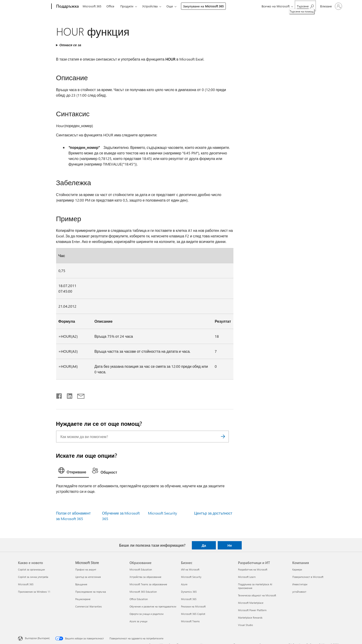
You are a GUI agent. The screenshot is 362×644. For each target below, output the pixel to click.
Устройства (150, 6)
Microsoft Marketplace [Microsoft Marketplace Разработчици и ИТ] (251, 603)
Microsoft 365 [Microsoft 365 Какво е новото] (26, 584)
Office (110, 6)
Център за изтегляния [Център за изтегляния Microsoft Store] (88, 577)
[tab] (74, 472)
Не (230, 545)
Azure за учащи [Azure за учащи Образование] (138, 621)
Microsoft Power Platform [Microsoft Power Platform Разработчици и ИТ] (252, 610)
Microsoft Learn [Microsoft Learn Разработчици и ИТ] (247, 577)
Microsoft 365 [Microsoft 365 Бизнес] (189, 599)
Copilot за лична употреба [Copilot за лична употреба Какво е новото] (33, 577)
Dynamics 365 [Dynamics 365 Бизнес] (189, 592)
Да (204, 545)
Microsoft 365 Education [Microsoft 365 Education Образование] (143, 592)
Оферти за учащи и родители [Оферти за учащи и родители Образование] (146, 614)
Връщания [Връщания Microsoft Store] (81, 584)
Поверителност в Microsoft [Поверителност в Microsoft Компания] (308, 577)
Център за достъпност (213, 513)
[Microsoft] (34, 6)
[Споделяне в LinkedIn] (68, 395)
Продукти (127, 6)
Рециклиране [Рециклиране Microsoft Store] (83, 599)
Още (170, 6)
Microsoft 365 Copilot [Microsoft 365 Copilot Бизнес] (193, 614)
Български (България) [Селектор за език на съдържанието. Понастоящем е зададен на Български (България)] (37, 638)
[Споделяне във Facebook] (59, 395)
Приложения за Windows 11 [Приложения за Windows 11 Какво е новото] (34, 592)
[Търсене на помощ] (305, 6)
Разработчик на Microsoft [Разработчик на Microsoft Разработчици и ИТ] (253, 569)
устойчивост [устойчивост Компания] (299, 592)
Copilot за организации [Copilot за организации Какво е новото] (31, 569)
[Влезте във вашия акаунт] (330, 6)
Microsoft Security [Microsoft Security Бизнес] (191, 577)
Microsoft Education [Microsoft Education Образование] (141, 569)
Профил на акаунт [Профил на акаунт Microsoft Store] (86, 569)
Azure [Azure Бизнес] (184, 584)
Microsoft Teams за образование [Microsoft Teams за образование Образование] (148, 584)
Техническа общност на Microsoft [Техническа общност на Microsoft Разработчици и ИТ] (257, 595)
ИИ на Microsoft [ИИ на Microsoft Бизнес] (190, 569)
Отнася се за (70, 45)
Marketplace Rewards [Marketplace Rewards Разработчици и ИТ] (250, 618)
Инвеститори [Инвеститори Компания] (300, 584)
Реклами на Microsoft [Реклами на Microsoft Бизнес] (193, 606)
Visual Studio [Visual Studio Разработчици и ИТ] (245, 625)
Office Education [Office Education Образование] (139, 599)
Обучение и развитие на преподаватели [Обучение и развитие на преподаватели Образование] (153, 606)
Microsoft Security (163, 513)
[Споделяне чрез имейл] (79, 395)
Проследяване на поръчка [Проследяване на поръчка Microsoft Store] (91, 592)
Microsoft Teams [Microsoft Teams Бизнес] (190, 621)
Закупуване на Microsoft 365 (203, 6)
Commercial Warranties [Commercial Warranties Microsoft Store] (89, 606)
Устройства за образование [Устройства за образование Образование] (145, 577)
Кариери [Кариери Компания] (297, 569)
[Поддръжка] (67, 6)
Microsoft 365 (92, 6)
